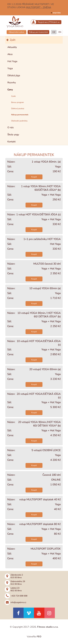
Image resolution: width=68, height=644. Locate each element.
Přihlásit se (54, 22)
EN (60, 32)
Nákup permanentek (38, 32)
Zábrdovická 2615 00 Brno (17, 576)
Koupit (34, 177)
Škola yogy (13, 135)
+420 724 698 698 (19, 596)
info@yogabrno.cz (18, 602)
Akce (10, 54)
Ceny (10, 90)
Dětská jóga (14, 75)
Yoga (10, 68)
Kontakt (11, 142)
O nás (11, 127)
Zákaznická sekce (16, 32)
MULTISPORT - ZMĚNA (39, 7)
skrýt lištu (57, 13)
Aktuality (12, 47)
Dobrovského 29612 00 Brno (18, 583)
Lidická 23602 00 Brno (16, 589)
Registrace (43, 22)
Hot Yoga (12, 61)
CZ (54, 32)
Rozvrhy (12, 83)
